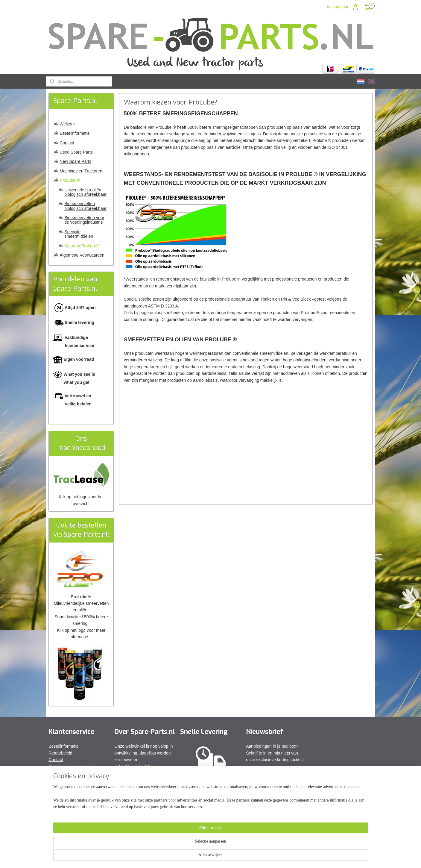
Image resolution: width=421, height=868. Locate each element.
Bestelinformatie (75, 133)
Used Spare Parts (76, 152)
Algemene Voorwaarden (82, 255)
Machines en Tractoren (81, 171)
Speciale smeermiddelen (79, 234)
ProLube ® (70, 180)
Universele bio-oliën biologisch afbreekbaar (85, 192)
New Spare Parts (75, 161)
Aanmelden (261, 773)
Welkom (67, 124)
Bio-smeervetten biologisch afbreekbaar (85, 206)
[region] (171, 848)
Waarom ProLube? (82, 246)
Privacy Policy (61, 780)
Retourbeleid (60, 753)
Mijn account (343, 7)
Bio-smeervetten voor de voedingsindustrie (84, 220)
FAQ (53, 773)
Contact (67, 143)
